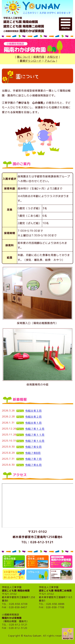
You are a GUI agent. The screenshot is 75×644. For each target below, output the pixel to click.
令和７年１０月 (35, 441)
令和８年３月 (33, 411)
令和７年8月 (33, 453)
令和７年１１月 (35, 435)
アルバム (50, 61)
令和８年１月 (33, 423)
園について (24, 57)
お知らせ (53, 57)
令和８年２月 (33, 417)
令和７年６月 (33, 465)
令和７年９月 (33, 447)
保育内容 (39, 57)
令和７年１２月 (35, 429)
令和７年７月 (33, 459)
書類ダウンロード (31, 61)
